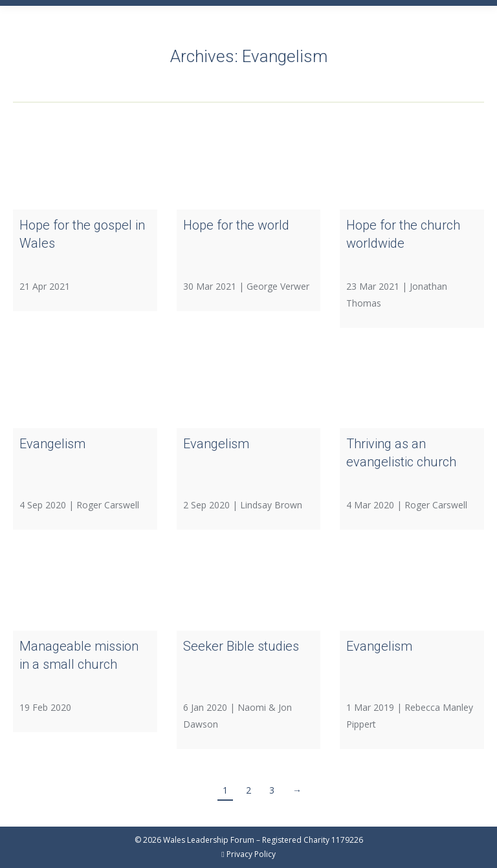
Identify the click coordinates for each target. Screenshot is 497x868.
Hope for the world (236, 225)
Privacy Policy (251, 854)
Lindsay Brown (271, 505)
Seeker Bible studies (241, 646)
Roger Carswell (108, 505)
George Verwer (278, 286)
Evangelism (52, 444)
